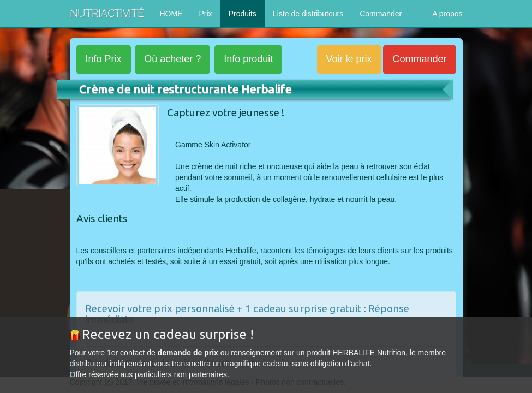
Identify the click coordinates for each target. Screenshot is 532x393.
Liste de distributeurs (308, 14)
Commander (381, 14)
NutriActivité (107, 13)
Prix (206, 14)
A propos (447, 14)
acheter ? (172, 59)
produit (248, 59)
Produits (243, 14)
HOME (171, 14)
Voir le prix (349, 59)
